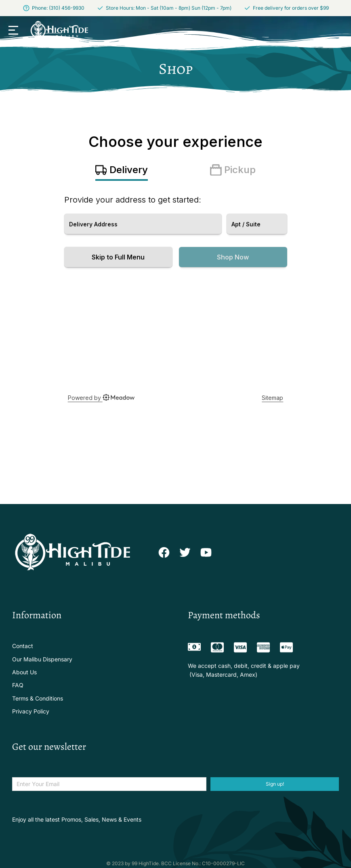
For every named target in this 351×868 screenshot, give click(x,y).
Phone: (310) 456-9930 (58, 8)
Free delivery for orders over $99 (291, 8)
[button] (13, 30)
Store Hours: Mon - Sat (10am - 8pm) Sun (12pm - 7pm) (169, 8)
